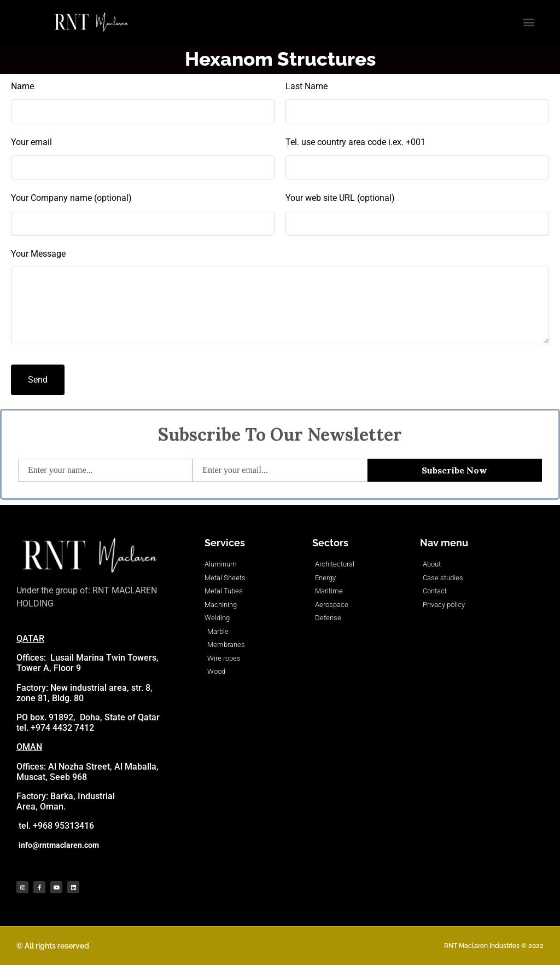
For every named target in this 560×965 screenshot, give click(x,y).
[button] (529, 22)
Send (38, 380)
